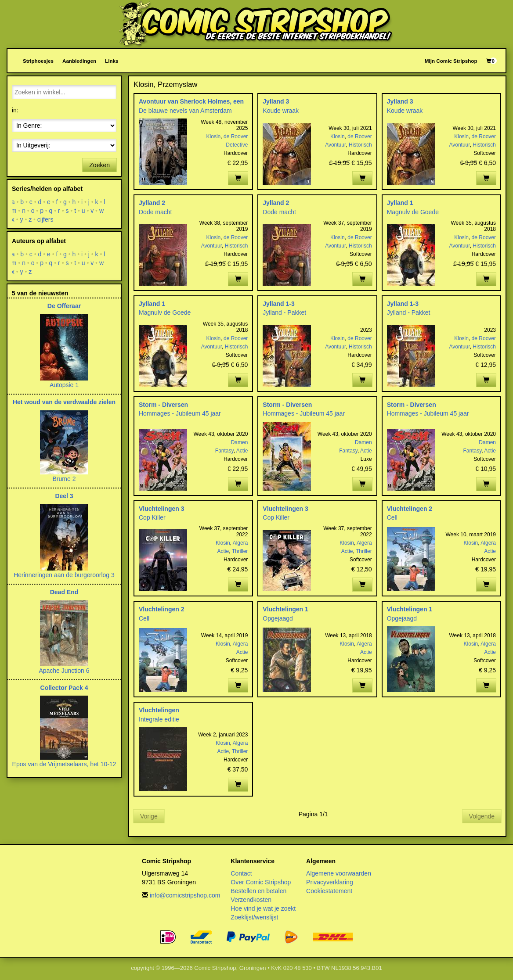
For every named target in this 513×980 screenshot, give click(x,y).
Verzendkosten (251, 900)
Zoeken (99, 165)
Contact (241, 873)
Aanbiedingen (79, 61)
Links (112, 61)
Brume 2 (64, 479)
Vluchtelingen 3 (161, 509)
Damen (240, 442)
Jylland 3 (276, 101)
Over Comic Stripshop (261, 882)
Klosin (214, 136)
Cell (392, 517)
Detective (237, 145)
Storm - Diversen (163, 405)
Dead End (64, 592)
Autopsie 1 (64, 385)
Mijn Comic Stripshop (451, 61)
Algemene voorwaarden (339, 873)
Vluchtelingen (159, 710)
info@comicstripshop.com (185, 895)
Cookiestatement (329, 891)
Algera (240, 543)
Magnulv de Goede (413, 212)
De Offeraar (64, 306)
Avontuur (335, 145)
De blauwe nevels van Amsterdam (185, 111)
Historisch (360, 145)
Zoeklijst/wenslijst (254, 917)
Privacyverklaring (330, 882)
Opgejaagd (278, 618)
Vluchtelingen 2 (410, 509)
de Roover (236, 136)
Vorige (149, 816)
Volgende (482, 816)
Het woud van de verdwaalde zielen (64, 402)
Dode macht (155, 212)
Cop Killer (152, 517)
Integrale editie (159, 719)
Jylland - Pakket (284, 312)
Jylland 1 (400, 203)
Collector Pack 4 (64, 688)
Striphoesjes (38, 61)
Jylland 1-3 (278, 304)
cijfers (45, 219)
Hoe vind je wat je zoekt (263, 908)
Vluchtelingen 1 (285, 609)
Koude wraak (281, 111)
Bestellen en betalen (258, 891)
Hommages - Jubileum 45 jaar (180, 413)
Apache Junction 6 (64, 671)
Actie (242, 451)
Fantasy (224, 451)
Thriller (240, 551)
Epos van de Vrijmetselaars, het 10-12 (64, 764)
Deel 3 (64, 496)
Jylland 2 (152, 203)
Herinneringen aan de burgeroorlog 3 (64, 575)
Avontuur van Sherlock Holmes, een (191, 101)
